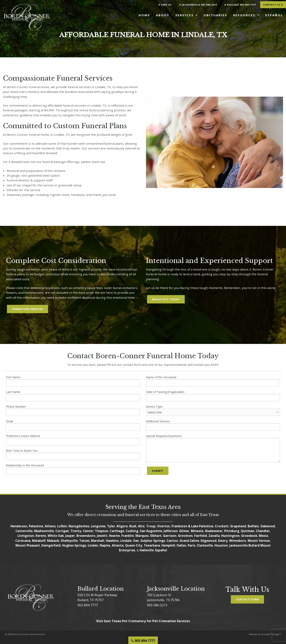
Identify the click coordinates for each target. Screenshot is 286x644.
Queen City (134, 545)
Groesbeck (249, 536)
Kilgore (122, 526)
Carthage (117, 531)
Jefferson (171, 531)
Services (185, 15)
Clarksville (205, 545)
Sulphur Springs (153, 541)
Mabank (53, 541)
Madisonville (44, 531)
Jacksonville (239, 545)
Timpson (102, 531)
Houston (221, 545)
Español (274, 15)
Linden (93, 545)
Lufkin (62, 526)
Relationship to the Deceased (73, 469)
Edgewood (209, 541)
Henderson (19, 526)
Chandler (263, 531)
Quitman (247, 531)
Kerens (41, 536)
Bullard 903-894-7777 (240, 5)
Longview (98, 526)
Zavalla (214, 536)
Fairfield (201, 536)
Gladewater (214, 531)
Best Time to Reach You (73, 454)
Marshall (98, 541)
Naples (105, 545)
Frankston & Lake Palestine (192, 526)
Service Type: (213, 410)
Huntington (230, 536)
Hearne (114, 536)
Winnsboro (238, 541)
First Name (73, 381)
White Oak (56, 536)
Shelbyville (69, 541)
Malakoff (39, 541)
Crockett (222, 526)
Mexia (263, 536)
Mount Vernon (259, 541)
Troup (151, 526)
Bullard (254, 545)
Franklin (128, 536)
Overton (164, 526)
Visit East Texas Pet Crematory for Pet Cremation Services (143, 621)
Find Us (165, 5)
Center (88, 531)
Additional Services (213, 425)
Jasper (70, 536)
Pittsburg (232, 531)
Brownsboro (86, 536)
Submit (158, 471)
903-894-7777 (88, 605)
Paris (191, 545)
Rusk (133, 526)
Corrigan (62, 531)
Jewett (102, 536)
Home (144, 15)
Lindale (126, 541)
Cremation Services (28, 309)
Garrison (170, 536)
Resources (244, 15)
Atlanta (118, 545)
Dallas (181, 545)
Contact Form (247, 599)
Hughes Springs (74, 545)
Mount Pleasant (28, 545)
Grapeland (238, 526)
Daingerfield (51, 545)
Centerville (24, 531)
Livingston (26, 536)
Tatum (84, 541)
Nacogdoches (79, 526)
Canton (172, 541)
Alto (141, 526)
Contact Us (273, 5)
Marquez (142, 536)
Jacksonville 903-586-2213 (198, 5)
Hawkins (112, 541)
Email (73, 425)
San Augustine (151, 531)
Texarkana (152, 545)
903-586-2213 (157, 605)
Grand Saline (189, 541)
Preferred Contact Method (73, 440)
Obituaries (215, 15)
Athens (50, 526)
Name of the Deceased (213, 381)
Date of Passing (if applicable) (213, 396)
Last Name (73, 396)
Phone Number (73, 410)
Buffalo (253, 526)
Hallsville (147, 550)
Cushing (132, 531)
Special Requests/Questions (213, 448)
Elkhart (156, 536)
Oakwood (268, 526)
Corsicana (23, 541)
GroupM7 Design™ (271, 634)
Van (136, 541)
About (163, 15)
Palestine (36, 526)
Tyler (111, 526)
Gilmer (184, 531)
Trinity (76, 531)
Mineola (197, 531)
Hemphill (168, 545)
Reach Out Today (166, 299)
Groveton (185, 536)
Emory (223, 541)
